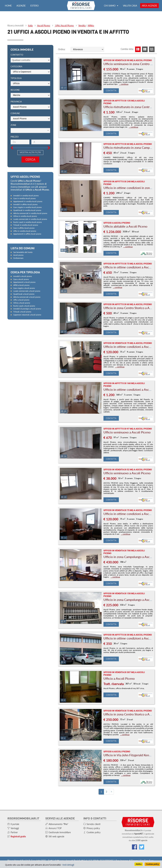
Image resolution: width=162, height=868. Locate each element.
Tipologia (16, 78)
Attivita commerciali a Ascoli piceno (27, 297)
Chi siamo (111, 6)
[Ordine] (87, 49)
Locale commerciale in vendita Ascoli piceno (30, 219)
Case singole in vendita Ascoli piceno (27, 207)
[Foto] (81, 74)
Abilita (139, 864)
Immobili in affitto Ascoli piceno (25, 204)
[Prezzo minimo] (20, 142)
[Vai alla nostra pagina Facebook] (134, 847)
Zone (13, 125)
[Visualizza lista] (138, 49)
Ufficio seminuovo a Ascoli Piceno (127, 432)
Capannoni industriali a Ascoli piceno (27, 315)
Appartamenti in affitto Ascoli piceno (27, 234)
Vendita (82, 26)
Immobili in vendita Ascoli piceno (26, 196)
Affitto (91, 26)
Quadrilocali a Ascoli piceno (24, 294)
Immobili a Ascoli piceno (23, 276)
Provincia (16, 102)
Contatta (111, 91)
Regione (15, 90)
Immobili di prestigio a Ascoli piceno (27, 309)
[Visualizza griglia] (145, 49)
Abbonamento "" (58, 824)
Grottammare (18, 258)
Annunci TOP (55, 828)
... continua (124, 84)
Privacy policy (93, 828)
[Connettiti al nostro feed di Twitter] (142, 847)
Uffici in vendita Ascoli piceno (25, 231)
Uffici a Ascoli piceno (21, 300)
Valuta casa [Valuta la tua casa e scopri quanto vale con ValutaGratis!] (130, 6)
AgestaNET (139, 834)
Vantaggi (15, 828)
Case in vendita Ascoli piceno (24, 198)
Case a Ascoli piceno (21, 279)
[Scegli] (30, 131)
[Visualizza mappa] (152, 49)
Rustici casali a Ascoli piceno (24, 306)
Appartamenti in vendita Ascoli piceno (28, 201)
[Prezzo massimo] (41, 142)
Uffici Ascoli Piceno (64, 26)
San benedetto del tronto (23, 252)
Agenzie (21, 6)
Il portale (15, 824)
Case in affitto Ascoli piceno (24, 228)
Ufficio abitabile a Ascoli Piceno (125, 226)
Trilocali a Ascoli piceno (22, 312)
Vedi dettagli (68, 865)
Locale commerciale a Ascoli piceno (27, 291)
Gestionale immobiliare (60, 832)
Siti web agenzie (56, 836)
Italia (30, 26)
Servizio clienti (93, 824)
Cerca (30, 160)
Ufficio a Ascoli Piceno (119, 678)
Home (8, 6)
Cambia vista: (127, 49)
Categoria (16, 66)
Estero (34, 6)
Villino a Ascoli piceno (22, 303)
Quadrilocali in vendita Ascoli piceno (27, 210)
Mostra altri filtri (30, 152)
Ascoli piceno (18, 255)
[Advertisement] (31, 372)
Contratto (17, 55)
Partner (14, 832)
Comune (15, 113)
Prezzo (15, 137)
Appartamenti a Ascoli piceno (24, 282)
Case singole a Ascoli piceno (24, 288)
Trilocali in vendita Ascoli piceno (26, 225)
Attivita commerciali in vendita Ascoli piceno (30, 213)
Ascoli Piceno (44, 26)
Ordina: (62, 49)
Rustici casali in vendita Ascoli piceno (28, 222)
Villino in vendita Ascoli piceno (25, 216)
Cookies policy (152, 864)
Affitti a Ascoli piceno (21, 285)
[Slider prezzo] (8, 135)
